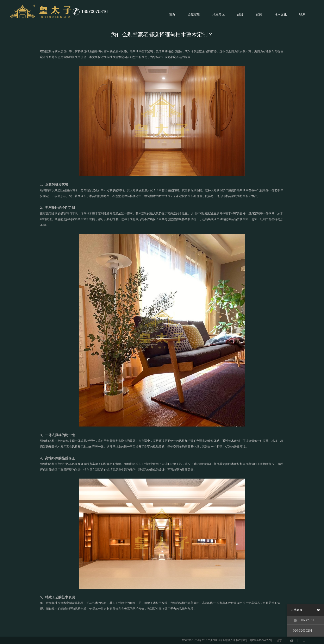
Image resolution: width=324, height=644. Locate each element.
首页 (172, 14)
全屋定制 (194, 14)
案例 (259, 14)
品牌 (240, 14)
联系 (302, 14)
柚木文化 (281, 14)
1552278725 (304, 620)
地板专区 (219, 14)
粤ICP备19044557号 (261, 640)
